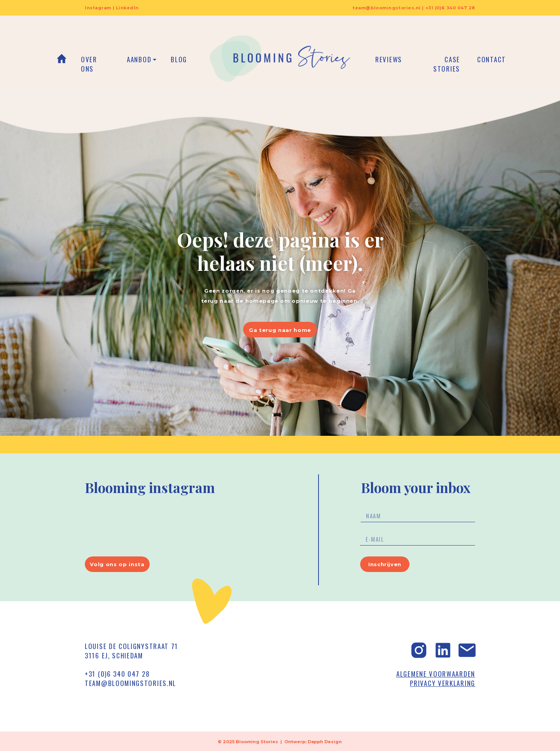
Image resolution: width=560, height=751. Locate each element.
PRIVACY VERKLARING (443, 683)
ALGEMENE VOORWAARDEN (436, 674)
